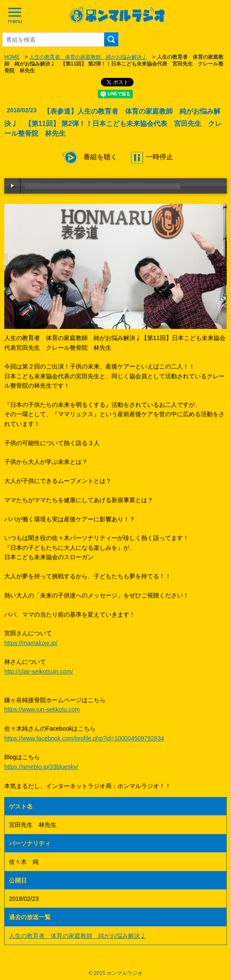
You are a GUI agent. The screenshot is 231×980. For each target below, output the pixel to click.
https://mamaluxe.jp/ (31, 643)
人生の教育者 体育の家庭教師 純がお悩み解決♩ (88, 57)
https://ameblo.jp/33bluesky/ (41, 767)
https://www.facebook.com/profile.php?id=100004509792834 (84, 738)
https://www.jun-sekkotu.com (42, 709)
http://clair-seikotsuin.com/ (39, 671)
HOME (12, 57)
